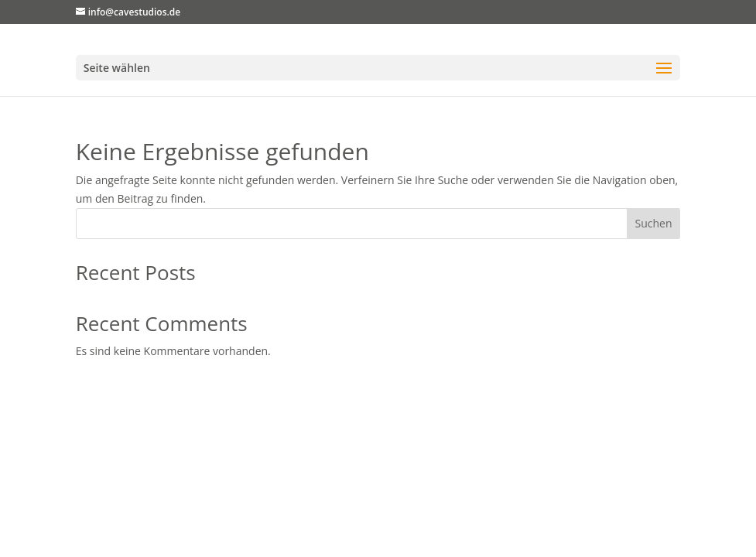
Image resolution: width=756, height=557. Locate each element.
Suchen (653, 223)
